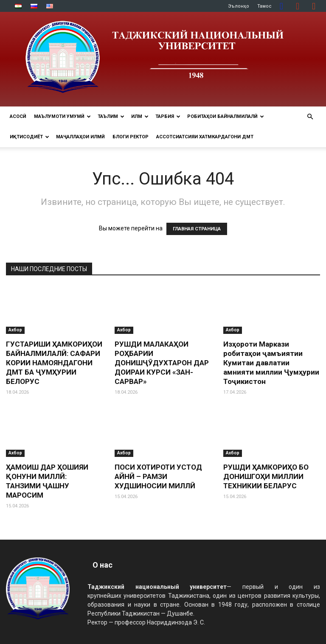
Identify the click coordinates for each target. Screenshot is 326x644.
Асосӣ (18, 116)
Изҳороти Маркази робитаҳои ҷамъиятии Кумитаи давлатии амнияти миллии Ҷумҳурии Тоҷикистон (271, 363)
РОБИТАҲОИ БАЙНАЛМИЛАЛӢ (226, 116)
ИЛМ (140, 116)
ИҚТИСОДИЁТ (30, 137)
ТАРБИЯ (168, 116)
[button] (310, 117)
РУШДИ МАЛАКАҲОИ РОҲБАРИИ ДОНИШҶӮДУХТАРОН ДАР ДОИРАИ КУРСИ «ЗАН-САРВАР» (162, 363)
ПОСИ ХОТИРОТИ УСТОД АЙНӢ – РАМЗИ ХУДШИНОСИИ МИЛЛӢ (158, 476)
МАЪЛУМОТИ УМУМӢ (62, 116)
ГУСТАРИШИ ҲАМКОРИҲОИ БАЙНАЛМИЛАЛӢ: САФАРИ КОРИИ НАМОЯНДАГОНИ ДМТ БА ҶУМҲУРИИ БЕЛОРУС (54, 363)
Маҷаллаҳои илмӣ (80, 137)
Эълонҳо (239, 6)
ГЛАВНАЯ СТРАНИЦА (197, 229)
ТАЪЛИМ (111, 116)
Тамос (264, 6)
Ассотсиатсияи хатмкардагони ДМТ (205, 137)
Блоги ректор (131, 137)
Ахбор (15, 330)
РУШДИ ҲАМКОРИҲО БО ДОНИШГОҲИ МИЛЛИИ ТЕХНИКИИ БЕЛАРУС (266, 476)
